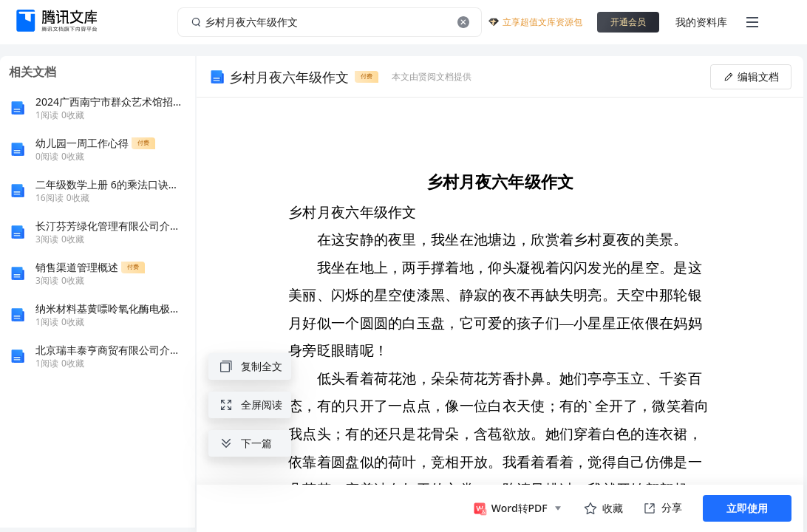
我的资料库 (701, 22)
